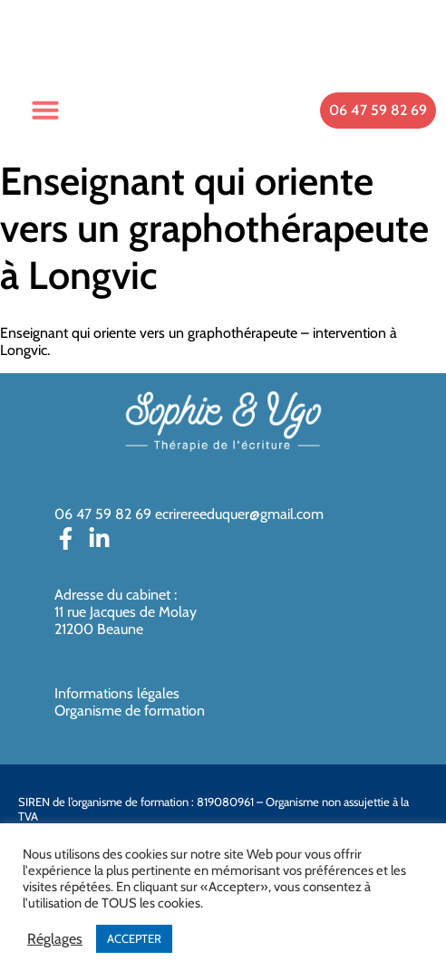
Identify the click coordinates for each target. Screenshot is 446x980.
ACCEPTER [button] (134, 938)
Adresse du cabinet (114, 595)
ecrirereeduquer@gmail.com (239, 514)
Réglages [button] (55, 939)
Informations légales (117, 693)
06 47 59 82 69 (103, 514)
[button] (45, 110)
